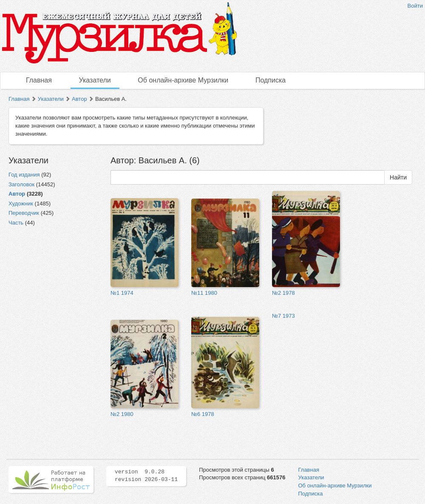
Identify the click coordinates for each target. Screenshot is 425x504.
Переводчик (24, 213)
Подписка (271, 80)
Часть (16, 223)
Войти (415, 6)
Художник (21, 204)
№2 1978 (283, 293)
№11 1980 (204, 293)
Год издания (24, 175)
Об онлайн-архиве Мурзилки (183, 80)
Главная (39, 80)
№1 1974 (122, 293)
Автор (79, 99)
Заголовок (21, 184)
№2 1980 (122, 414)
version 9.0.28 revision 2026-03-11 (146, 476)
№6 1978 (203, 414)
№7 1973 (283, 316)
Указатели (95, 80)
